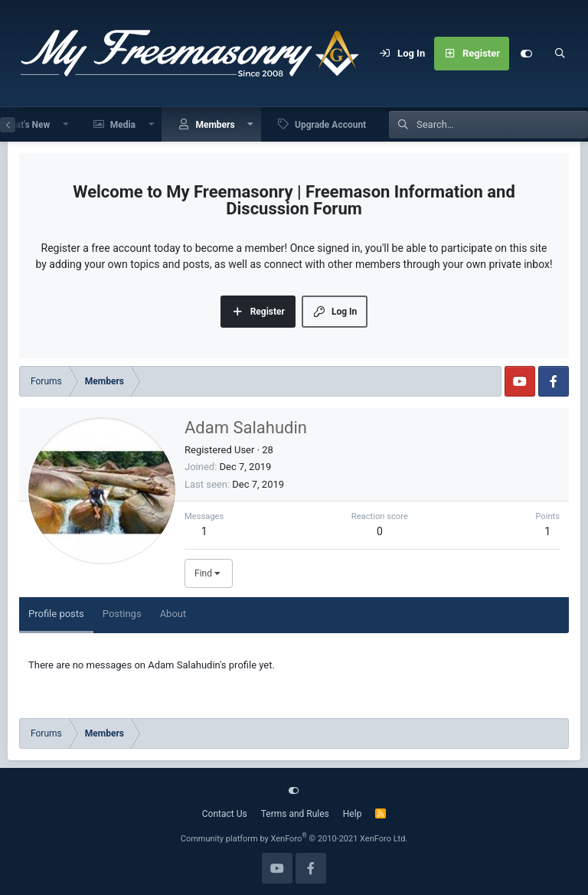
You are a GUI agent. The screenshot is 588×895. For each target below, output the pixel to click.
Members (215, 125)
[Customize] (526, 54)
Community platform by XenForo (294, 839)
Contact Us (225, 814)
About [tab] (173, 614)
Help (353, 814)
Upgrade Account (330, 125)
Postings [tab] (122, 614)
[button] (66, 124)
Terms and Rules (295, 814)
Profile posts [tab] (56, 614)
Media (123, 125)
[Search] (560, 54)
